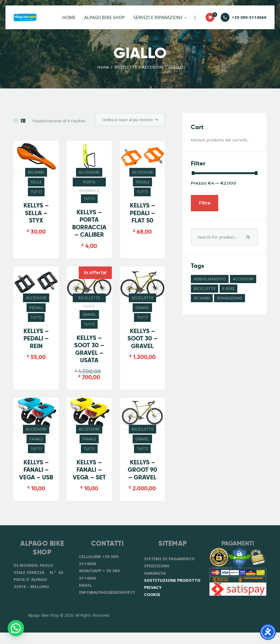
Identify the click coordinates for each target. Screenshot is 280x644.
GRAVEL (89, 318)
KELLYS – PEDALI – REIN (36, 342)
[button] (16, 628)
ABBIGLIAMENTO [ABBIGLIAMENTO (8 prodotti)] (210, 279)
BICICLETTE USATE (89, 302)
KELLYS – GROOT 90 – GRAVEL (142, 474)
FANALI (36, 443)
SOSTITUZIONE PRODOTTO (172, 592)
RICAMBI (36, 175)
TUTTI (36, 195)
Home (103, 67)
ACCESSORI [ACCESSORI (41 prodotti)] (243, 279)
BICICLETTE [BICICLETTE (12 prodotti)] (205, 288)
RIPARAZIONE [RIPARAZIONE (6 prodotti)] (230, 298)
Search (249, 237)
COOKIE (152, 606)
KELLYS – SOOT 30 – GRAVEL (142, 342)
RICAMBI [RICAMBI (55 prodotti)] (202, 298)
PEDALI (142, 185)
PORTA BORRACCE (89, 186)
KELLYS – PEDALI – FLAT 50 (142, 216)
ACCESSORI (89, 175)
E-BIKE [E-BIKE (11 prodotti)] (228, 288)
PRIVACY (153, 599)
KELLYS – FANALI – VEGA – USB (36, 477)
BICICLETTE (142, 301)
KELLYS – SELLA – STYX (36, 216)
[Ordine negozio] (127, 121)
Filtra (205, 203)
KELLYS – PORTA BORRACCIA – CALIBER (89, 227)
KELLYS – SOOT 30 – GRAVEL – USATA (89, 353)
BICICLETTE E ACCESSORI (139, 67)
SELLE (36, 185)
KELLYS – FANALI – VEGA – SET (89, 474)
